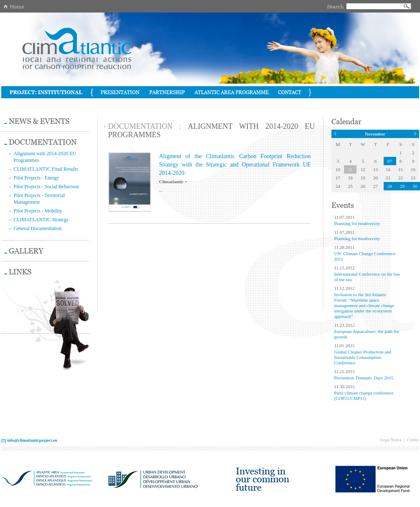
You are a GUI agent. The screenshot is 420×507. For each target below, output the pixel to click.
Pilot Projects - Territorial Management (39, 199)
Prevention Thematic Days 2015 (364, 378)
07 (390, 161)
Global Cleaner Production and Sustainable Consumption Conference (363, 357)
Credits (413, 440)
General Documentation (38, 228)
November (375, 134)
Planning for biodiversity (357, 223)
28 (390, 186)
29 (402, 186)
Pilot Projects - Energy (37, 178)
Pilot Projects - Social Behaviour (47, 187)
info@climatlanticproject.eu (32, 440)
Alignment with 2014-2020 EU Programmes (45, 157)
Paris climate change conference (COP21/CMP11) (364, 396)
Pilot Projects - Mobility (38, 211)
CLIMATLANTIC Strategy (41, 220)
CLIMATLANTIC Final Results (46, 169)
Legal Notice (391, 440)
